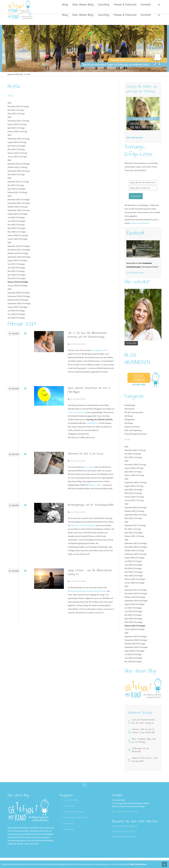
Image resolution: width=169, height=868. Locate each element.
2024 (9, 117)
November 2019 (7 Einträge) (19, 250)
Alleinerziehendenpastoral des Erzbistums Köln (87, 591)
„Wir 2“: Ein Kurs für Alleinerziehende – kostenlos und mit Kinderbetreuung (88, 335)
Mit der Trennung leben (134, 412)
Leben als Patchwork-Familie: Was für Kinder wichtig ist (143, 721)
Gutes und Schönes (132, 427)
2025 (9, 103)
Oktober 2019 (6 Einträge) (18, 253)
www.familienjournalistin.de (125, 826)
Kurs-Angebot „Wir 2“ (100, 350)
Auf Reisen (129, 416)
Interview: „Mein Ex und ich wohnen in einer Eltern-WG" (144, 731)
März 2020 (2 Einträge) (17, 232)
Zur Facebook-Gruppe (135, 272)
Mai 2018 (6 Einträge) (16, 318)
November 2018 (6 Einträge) (19, 296)
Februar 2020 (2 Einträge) (18, 235)
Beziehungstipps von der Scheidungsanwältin (91, 505)
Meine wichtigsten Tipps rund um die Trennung (144, 740)
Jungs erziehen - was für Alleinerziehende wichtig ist (90, 572)
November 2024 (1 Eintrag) (18, 121)
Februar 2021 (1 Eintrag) (17, 192)
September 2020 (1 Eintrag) (19, 210)
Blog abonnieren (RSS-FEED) (76, 817)
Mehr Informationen (138, 864)
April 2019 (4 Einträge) (17, 275)
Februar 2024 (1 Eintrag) (17, 131)
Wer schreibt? (69, 806)
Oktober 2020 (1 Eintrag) (18, 207)
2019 (9, 242)
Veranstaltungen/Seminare (136, 434)
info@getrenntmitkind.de (127, 811)
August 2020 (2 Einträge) (18, 214)
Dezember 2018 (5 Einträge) (19, 293)
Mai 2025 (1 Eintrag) (16, 110)
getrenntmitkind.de (15, 74)
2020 (9, 196)
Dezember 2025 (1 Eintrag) (18, 106)
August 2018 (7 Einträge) (18, 307)
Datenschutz (69, 829)
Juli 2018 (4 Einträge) (16, 311)
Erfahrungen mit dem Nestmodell (141, 750)
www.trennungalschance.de (125, 836)
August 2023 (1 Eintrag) (17, 142)
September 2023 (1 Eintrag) (19, 139)
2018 (9, 289)
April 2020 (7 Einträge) (17, 228)
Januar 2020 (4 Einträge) (18, 239)
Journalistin (89, 467)
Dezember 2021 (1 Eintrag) (18, 182)
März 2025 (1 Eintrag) (16, 114)
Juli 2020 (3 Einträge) (16, 217)
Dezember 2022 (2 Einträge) (19, 164)
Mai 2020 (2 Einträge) (16, 225)
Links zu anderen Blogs (73, 812)
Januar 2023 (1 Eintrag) (17, 156)
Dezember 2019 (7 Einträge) (19, 246)
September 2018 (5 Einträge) (19, 303)
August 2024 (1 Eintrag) (17, 124)
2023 (9, 135)
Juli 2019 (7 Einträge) (16, 264)
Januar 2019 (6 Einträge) (18, 285)
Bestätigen (136, 196)
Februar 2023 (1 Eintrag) (17, 153)
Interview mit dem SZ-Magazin (83, 525)
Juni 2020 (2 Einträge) (16, 221)
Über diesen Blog (71, 800)
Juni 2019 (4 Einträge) (16, 268)
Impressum (68, 823)
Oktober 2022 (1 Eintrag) (18, 167)
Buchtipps (129, 423)
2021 (9, 178)
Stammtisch (130, 409)
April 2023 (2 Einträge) (17, 146)
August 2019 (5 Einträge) (18, 260)
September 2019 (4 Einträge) (19, 257)
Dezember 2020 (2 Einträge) (19, 199)
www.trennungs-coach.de (124, 831)
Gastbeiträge (130, 405)
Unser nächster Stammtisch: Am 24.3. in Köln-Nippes (89, 390)
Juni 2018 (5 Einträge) (16, 314)
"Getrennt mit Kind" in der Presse (86, 454)
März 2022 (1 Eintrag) (16, 174)
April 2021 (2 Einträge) (17, 189)
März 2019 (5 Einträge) (17, 278)
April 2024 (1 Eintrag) (16, 128)
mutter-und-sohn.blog (77, 412)
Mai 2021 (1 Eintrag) (16, 185)
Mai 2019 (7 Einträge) (16, 271)
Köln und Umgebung (133, 430)
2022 (9, 160)
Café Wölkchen (92, 423)
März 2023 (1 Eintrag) (16, 149)
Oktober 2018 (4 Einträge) (18, 300)
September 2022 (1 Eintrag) (19, 171)
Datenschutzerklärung (140, 223)
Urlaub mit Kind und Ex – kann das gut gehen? (145, 759)
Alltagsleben (130, 419)
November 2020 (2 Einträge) (19, 203)
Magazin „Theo (94, 485)
